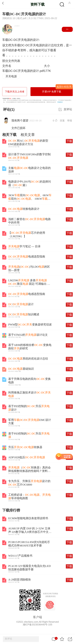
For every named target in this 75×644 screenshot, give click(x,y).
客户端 (37, 617)
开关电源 (11, 76)
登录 (10, 99)
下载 (69, 141)
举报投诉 (60, 102)
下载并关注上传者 (15, 92)
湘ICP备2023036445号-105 (37, 625)
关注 (67, 29)
